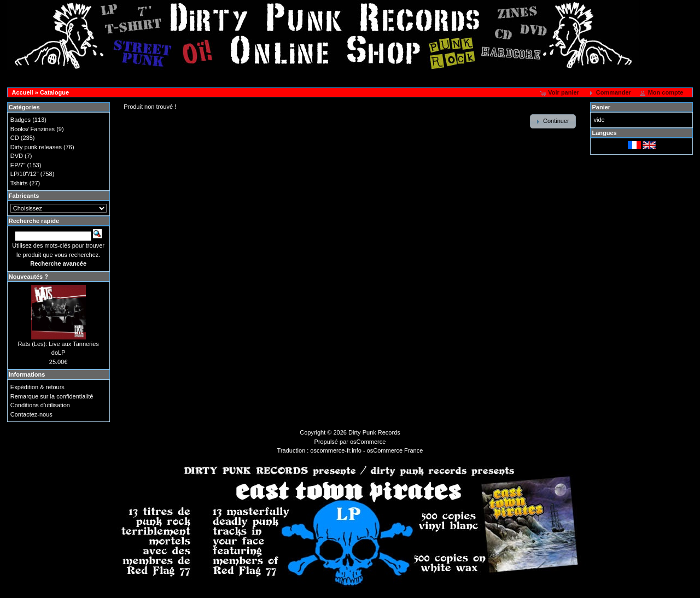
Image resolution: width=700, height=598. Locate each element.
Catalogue (54, 92)
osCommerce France (395, 450)
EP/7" (18, 165)
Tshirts (19, 183)
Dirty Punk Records (374, 432)
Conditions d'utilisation (40, 405)
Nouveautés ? (28, 277)
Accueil (23, 92)
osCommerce (368, 442)
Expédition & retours (37, 387)
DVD (17, 156)
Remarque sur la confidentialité (52, 396)
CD (15, 138)
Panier (601, 107)
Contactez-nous (31, 414)
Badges (21, 120)
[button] (560, 93)
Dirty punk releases (36, 147)
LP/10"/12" (25, 174)
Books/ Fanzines (33, 129)
